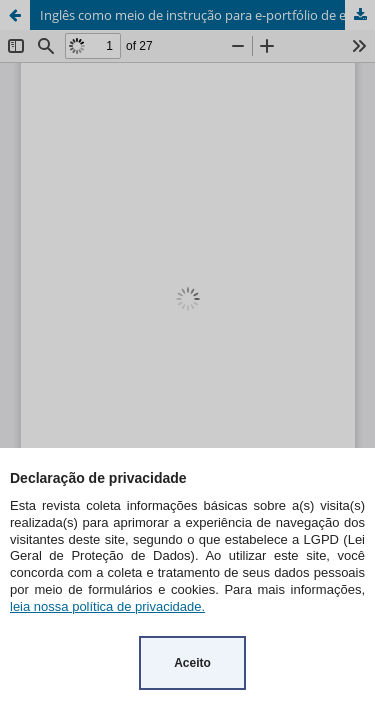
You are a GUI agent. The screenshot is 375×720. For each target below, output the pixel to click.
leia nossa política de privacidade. (107, 606)
